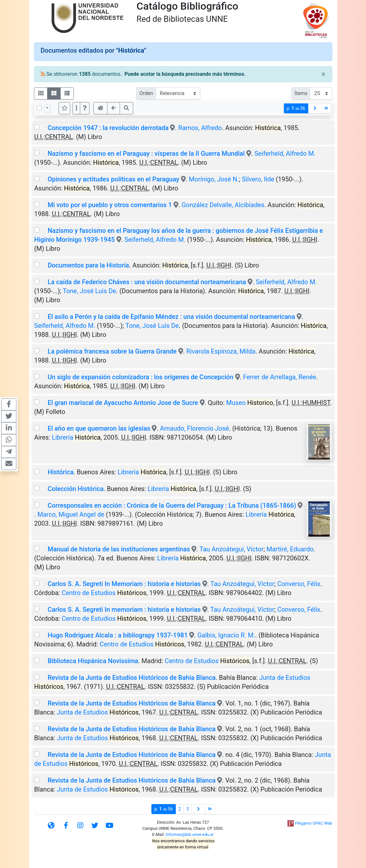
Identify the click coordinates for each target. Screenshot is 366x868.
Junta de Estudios (98, 712)
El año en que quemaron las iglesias (99, 428)
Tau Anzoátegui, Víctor (232, 549)
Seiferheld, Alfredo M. (285, 153)
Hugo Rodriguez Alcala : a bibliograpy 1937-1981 (118, 635)
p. (296, 108)
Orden (146, 93)
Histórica (60, 472)
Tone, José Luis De (89, 291)
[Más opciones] (76, 108)
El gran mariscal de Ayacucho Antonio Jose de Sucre (123, 403)
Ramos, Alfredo (200, 128)
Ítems (301, 93)
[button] (85, 108)
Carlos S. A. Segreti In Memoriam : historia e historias (125, 584)
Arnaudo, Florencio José (195, 428)
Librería (76, 437)
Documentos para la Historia (88, 265)
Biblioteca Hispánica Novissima (93, 661)
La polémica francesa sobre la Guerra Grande (112, 351)
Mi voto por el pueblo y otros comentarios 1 (110, 205)
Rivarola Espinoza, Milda (221, 351)
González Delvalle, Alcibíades (223, 205)
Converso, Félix (299, 584)
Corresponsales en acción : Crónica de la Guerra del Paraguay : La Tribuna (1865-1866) (172, 505)
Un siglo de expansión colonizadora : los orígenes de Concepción (140, 377)
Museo (250, 403)
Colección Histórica (75, 489)
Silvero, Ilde (258, 179)
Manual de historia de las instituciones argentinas (119, 549)
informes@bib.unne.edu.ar (190, 834)
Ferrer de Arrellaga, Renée (280, 377)
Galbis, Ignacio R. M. (226, 635)
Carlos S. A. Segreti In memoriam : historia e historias (124, 609)
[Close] (323, 74)
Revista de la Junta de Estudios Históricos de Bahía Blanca (132, 678)
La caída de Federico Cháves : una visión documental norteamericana (147, 282)
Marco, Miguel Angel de (71, 514)
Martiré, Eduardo (290, 549)
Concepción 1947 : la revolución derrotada (108, 128)
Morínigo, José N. (214, 179)
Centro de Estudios (104, 593)
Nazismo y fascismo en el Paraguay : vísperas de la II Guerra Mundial (146, 153)
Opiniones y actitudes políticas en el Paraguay (113, 179)
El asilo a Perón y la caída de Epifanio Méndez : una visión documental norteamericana (171, 317)
